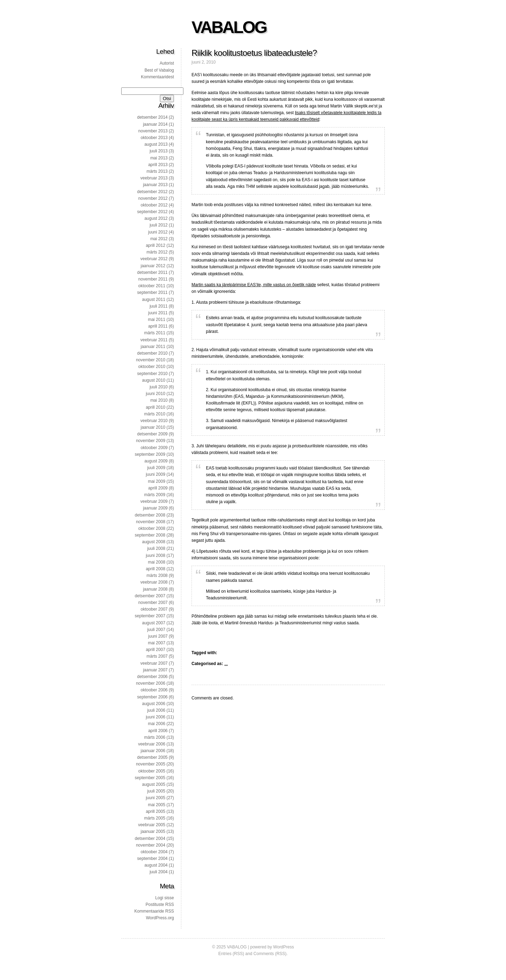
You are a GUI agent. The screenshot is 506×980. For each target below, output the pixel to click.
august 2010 (154, 380)
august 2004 (156, 865)
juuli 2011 (159, 306)
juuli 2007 (156, 630)
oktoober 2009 (154, 448)
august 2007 (154, 623)
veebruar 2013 (154, 178)
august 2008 (154, 542)
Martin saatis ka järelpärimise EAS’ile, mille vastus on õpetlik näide (254, 285)
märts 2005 (155, 818)
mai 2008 (157, 562)
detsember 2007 (150, 596)
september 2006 (152, 697)
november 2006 (151, 683)
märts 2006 (155, 737)
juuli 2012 (159, 225)
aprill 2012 (155, 245)
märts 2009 (155, 495)
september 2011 (152, 292)
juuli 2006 (156, 710)
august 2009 (156, 461)
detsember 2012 (152, 192)
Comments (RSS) (270, 954)
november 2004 (151, 845)
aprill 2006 (158, 731)
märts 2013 (157, 171)
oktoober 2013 (154, 138)
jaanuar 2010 (153, 427)
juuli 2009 (156, 468)
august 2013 (156, 144)
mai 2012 (159, 239)
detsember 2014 (152, 117)
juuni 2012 (158, 232)
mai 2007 (157, 643)
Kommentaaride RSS (154, 911)
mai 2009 (157, 481)
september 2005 (150, 778)
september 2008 (150, 535)
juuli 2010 (159, 387)
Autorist (167, 63)
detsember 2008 (150, 515)
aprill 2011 (158, 326)
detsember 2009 (152, 434)
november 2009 (151, 441)
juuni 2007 (158, 636)
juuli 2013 (159, 151)
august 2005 (154, 784)
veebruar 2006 (152, 744)
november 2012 (153, 198)
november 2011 (153, 279)
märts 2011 (155, 333)
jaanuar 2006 (153, 751)
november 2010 (151, 360)
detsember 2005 (152, 757)
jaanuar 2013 (155, 185)
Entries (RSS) (231, 954)
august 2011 (154, 300)
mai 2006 (157, 724)
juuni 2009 (155, 474)
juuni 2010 (155, 394)
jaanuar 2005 (153, 831)
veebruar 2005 (152, 825)
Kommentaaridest (157, 77)
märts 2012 (157, 252)
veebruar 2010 (154, 421)
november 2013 (153, 131)
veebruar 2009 (154, 501)
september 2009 (150, 454)
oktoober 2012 (154, 205)
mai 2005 (157, 805)
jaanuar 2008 (155, 589)
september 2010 (152, 374)
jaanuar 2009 (155, 508)
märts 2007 (157, 656)
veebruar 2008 (154, 582)
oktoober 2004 (154, 852)
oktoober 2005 (152, 771)
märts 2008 (157, 575)
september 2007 (150, 616)
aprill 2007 (155, 650)
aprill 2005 (155, 811)
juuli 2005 (156, 791)
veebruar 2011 (154, 340)
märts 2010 (155, 414)
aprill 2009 (158, 488)
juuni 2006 (155, 717)
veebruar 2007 (154, 663)
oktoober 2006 (154, 690)
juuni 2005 (155, 798)
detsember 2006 (152, 677)
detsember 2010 (152, 353)
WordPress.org (160, 918)
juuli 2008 (156, 548)
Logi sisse (165, 898)
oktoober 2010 (152, 367)
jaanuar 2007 (155, 670)
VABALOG (229, 27)
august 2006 (154, 704)
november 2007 (153, 603)
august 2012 (156, 218)
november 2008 (151, 522)
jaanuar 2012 (153, 266)
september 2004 (152, 859)
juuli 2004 (159, 872)
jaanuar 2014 (155, 124)
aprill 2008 (155, 569)
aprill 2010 (155, 407)
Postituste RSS (160, 905)
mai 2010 (159, 400)
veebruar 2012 (154, 259)
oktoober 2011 (152, 286)
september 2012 (152, 212)
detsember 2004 (150, 838)
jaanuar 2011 (153, 347)
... (226, 664)
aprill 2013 (158, 165)
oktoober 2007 (154, 609)
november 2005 (151, 764)
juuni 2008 (155, 555)
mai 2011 (157, 320)
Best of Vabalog (159, 70)
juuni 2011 (158, 313)
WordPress (283, 947)
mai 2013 (159, 158)
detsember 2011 (152, 272)
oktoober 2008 (152, 528)
